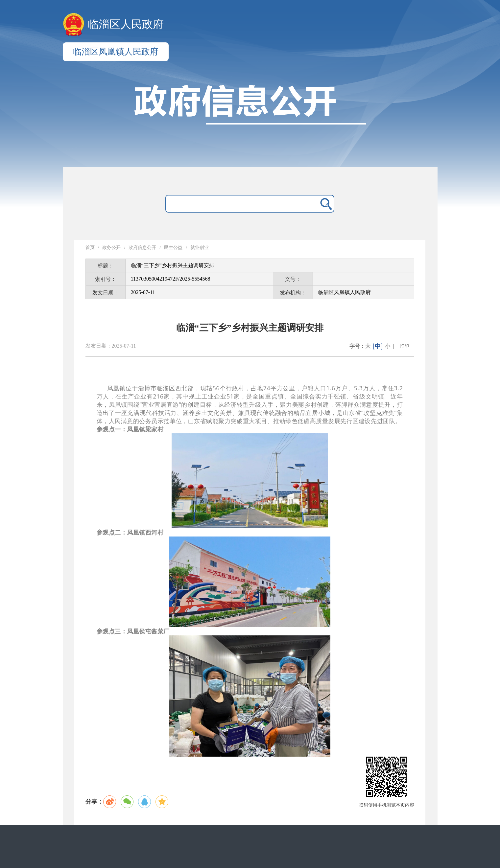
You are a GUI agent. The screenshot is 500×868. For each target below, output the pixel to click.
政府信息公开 (142, 248)
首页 (90, 248)
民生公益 (173, 248)
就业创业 (200, 248)
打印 (404, 346)
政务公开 (111, 248)
